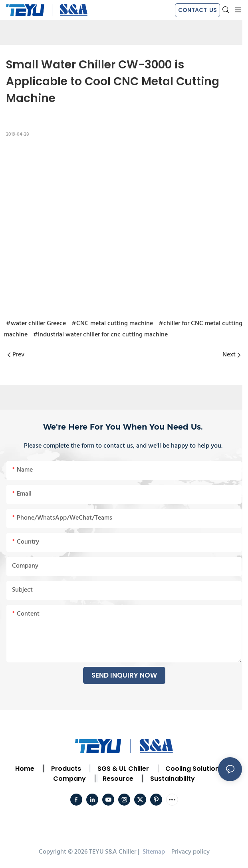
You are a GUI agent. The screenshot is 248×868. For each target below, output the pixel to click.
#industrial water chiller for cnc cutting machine (100, 335)
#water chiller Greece (36, 324)
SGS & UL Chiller (123, 769)
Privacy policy (190, 852)
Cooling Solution (192, 769)
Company (69, 779)
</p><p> (124, 227)
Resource (118, 779)
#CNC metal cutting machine (112, 324)
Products (65, 769)
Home (25, 769)
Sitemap (153, 852)
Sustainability (173, 779)
